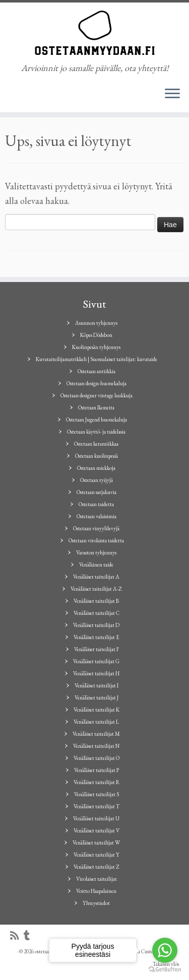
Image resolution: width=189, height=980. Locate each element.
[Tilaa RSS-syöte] (17, 936)
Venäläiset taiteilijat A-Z (96, 589)
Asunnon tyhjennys (96, 323)
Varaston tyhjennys (96, 552)
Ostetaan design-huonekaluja (97, 383)
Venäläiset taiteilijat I (97, 685)
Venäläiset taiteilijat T (97, 806)
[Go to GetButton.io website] (165, 970)
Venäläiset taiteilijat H (96, 673)
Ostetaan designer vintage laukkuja (97, 395)
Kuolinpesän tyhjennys (96, 347)
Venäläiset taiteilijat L (96, 722)
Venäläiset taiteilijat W (96, 843)
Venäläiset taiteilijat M (96, 734)
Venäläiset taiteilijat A (96, 577)
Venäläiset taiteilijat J (97, 697)
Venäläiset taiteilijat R (97, 782)
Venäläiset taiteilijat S (97, 794)
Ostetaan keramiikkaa (96, 444)
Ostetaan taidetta (96, 504)
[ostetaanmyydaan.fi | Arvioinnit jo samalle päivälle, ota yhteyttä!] (94, 33)
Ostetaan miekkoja (96, 468)
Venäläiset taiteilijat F (97, 649)
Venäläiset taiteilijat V (97, 830)
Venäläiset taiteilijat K (97, 710)
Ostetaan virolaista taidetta (96, 540)
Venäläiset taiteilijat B (96, 601)
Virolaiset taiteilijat (97, 879)
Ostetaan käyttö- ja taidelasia (96, 432)
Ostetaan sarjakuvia (97, 492)
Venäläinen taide (96, 565)
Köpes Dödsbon (96, 335)
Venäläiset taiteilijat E (97, 637)
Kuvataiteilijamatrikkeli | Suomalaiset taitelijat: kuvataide (97, 359)
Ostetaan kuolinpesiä (97, 456)
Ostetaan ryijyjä (97, 480)
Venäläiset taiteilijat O (97, 758)
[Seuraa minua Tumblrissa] (29, 936)
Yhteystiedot (96, 903)
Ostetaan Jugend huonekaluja (97, 419)
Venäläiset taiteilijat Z (97, 867)
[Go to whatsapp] (165, 950)
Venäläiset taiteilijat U (96, 818)
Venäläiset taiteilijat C (97, 613)
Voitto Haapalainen (96, 891)
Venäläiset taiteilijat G (96, 661)
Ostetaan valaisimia (97, 516)
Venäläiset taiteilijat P (97, 770)
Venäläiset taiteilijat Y (97, 855)
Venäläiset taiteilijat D (96, 625)
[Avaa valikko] (172, 94)
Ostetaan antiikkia (97, 371)
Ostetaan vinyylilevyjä (96, 528)
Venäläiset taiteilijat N (96, 746)
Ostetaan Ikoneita (96, 407)
